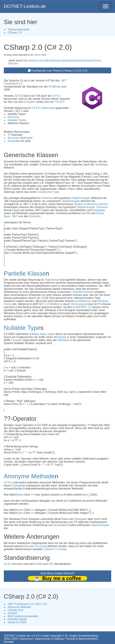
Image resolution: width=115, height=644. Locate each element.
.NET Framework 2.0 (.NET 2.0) (27, 604)
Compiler (29, 102)
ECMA (53, 87)
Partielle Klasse (25, 273)
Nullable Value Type (41, 334)
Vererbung (77, 304)
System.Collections (86, 204)
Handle (62, 495)
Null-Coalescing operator (23, 616)
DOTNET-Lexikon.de (25, 6)
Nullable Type (16, 120)
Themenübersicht (18, 29)
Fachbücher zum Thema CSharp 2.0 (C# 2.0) (59, 71)
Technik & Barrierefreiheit (81, 639)
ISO (51, 564)
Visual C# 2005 (17, 622)
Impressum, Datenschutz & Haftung (42, 639)
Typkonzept (48, 108)
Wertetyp (59, 337)
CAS (44, 298)
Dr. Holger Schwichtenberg (82, 636)
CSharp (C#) (15, 610)
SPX (99, 304)
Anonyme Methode (19, 138)
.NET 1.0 (43, 304)
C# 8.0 (56, 96)
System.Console (35, 546)
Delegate (98, 210)
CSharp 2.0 (15, 32)
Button (19, 495)
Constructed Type (48, 192)
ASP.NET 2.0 (84, 307)
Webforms (85, 301)
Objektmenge (80, 198)
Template (101, 164)
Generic (13, 117)
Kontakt (9, 642)
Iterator (12, 141)
